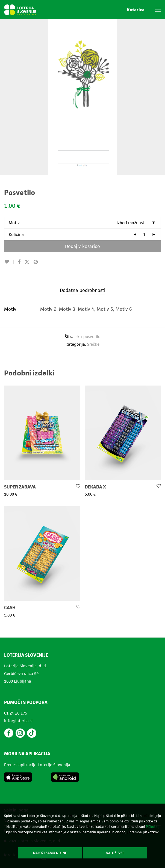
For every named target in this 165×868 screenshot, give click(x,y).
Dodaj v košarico (82, 246)
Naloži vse (115, 853)
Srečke (93, 344)
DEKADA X (95, 487)
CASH (10, 608)
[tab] (82, 290)
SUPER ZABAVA (20, 487)
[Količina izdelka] (144, 235)
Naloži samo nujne (50, 853)
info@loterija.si (18, 721)
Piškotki (152, 827)
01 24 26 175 (16, 713)
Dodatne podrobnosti (82, 290)
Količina (16, 234)
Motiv (14, 223)
